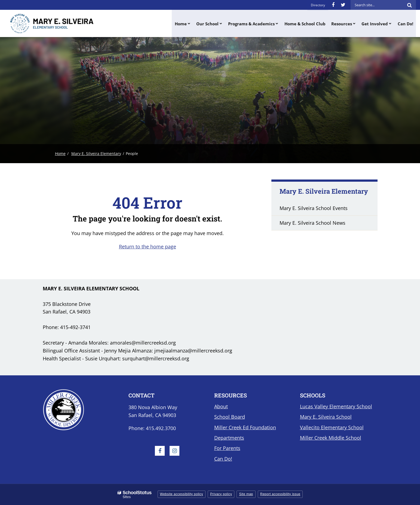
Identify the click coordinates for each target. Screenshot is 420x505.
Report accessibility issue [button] (280, 494)
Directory (318, 5)
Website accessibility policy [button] (182, 494)
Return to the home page (148, 247)
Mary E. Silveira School (326, 417)
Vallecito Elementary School (332, 427)
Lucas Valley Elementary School (336, 406)
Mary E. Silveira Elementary (96, 153)
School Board (230, 417)
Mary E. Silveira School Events (314, 208)
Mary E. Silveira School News (312, 223)
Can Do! (223, 459)
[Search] (409, 5)
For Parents (227, 448)
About (221, 406)
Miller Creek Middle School (331, 438)
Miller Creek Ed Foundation (245, 427)
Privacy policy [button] (221, 494)
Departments (229, 438)
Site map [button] (246, 494)
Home (60, 153)
